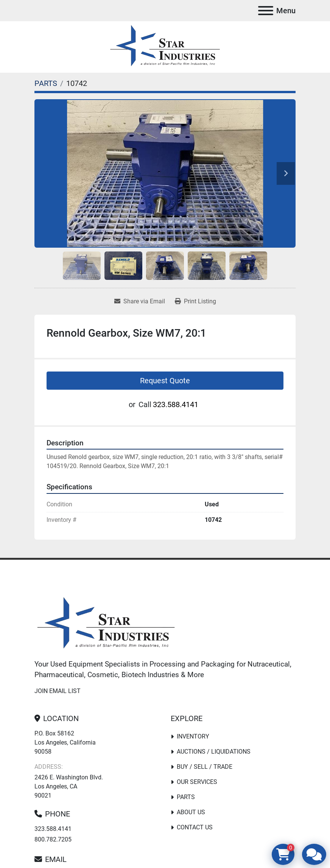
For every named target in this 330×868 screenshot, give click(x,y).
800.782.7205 (53, 839)
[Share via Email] (140, 301)
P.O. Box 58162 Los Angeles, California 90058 (65, 742)
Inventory (193, 736)
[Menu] (266, 11)
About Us (191, 812)
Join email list (58, 691)
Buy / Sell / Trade (205, 767)
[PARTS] (46, 83)
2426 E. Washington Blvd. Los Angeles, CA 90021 (69, 786)
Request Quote (165, 381)
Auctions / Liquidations (214, 752)
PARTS (186, 797)
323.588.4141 (176, 404)
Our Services (197, 782)
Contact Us (195, 827)
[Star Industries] (106, 624)
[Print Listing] (195, 301)
